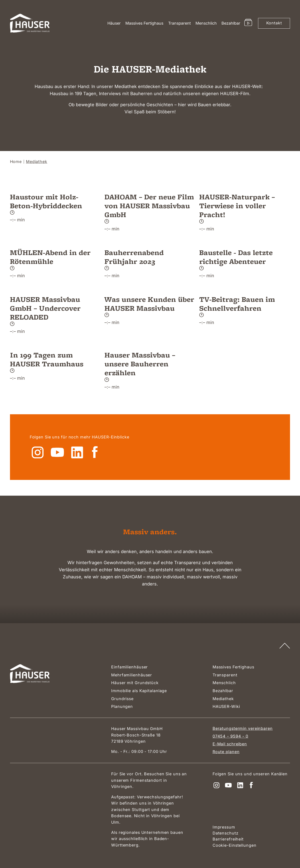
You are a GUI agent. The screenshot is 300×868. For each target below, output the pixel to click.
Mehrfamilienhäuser (132, 675)
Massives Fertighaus (144, 23)
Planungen (122, 706)
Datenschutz (226, 833)
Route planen (226, 752)
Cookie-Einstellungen (235, 845)
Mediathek (223, 699)
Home (16, 162)
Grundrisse (122, 699)
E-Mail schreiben (230, 744)
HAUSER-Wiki (226, 706)
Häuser (114, 23)
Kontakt (274, 23)
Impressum (224, 827)
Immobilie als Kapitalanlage (139, 691)
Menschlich (206, 23)
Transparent (180, 23)
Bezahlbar (231, 23)
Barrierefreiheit (228, 839)
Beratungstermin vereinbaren (243, 728)
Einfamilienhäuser (129, 667)
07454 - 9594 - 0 (230, 736)
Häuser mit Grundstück (135, 683)
